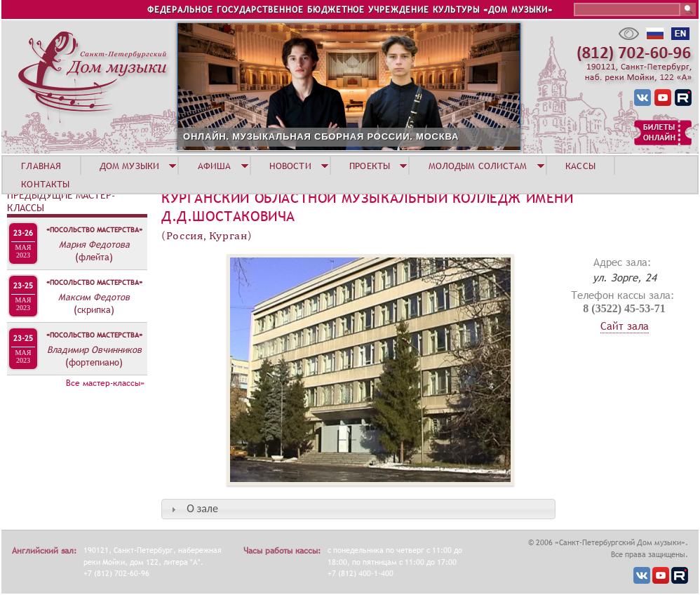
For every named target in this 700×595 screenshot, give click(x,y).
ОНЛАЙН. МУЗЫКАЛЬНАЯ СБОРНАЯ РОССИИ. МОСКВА (321, 136)
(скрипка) (94, 309)
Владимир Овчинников (94, 349)
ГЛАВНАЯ (41, 166)
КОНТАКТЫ (45, 184)
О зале (202, 508)
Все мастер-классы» (105, 383)
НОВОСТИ (290, 166)
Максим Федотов (94, 297)
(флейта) (94, 257)
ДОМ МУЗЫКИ (129, 166)
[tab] (358, 509)
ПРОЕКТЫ (370, 166)
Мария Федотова (94, 244)
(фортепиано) (94, 362)
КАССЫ (580, 166)
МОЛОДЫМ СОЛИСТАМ (478, 166)
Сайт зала (625, 326)
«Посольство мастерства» (94, 230)
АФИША (215, 166)
